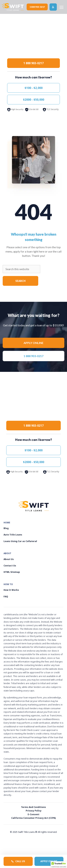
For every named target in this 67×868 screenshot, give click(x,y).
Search (20, 281)
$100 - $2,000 (34, 88)
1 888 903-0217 (37, 7)
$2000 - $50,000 (34, 100)
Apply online (33, 343)
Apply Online (49, 861)
